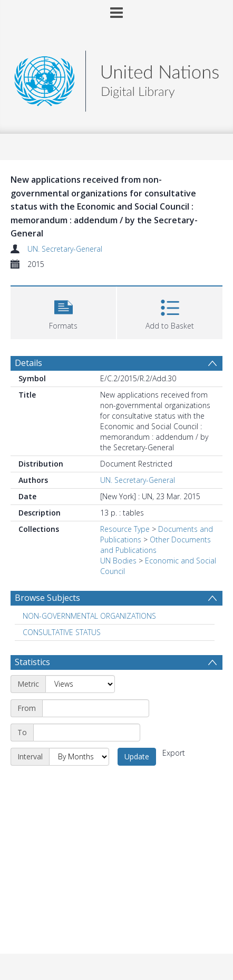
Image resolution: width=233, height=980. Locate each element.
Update (137, 756)
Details (28, 363)
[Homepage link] (116, 78)
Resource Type (125, 529)
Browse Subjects (47, 598)
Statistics (32, 662)
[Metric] (80, 684)
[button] (63, 311)
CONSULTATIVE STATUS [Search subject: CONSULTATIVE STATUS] (62, 632)
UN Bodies (118, 561)
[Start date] (96, 708)
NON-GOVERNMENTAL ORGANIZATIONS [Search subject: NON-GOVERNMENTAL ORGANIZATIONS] (89, 616)
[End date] (87, 732)
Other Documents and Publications (156, 545)
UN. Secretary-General (65, 249)
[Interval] (79, 757)
